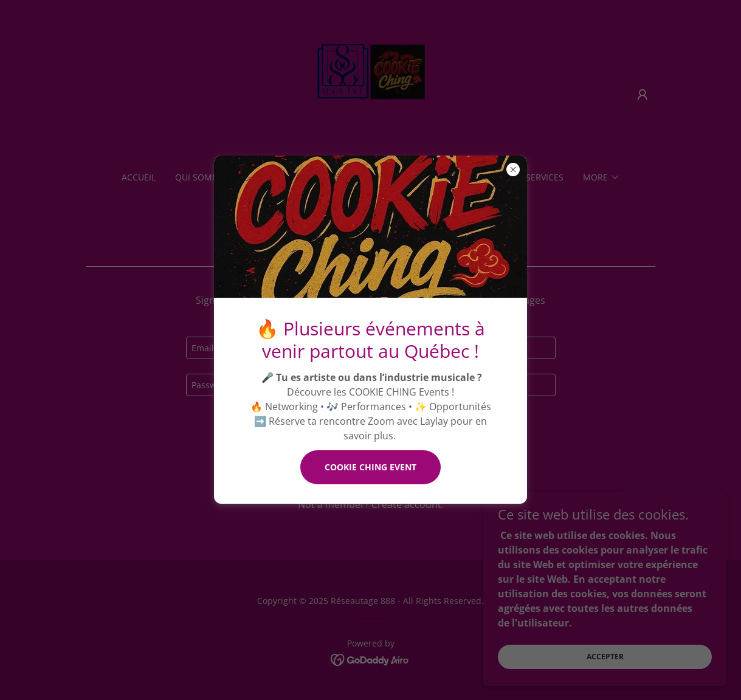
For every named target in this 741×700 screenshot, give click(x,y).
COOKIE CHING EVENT (370, 467)
